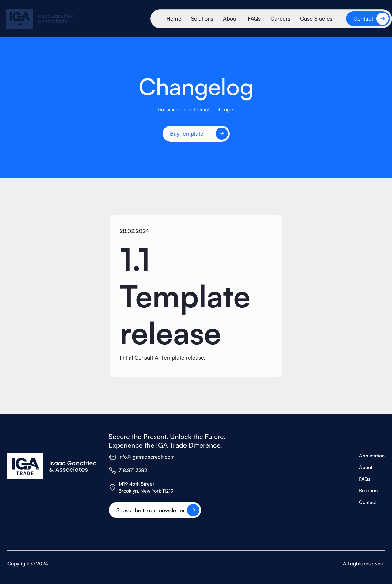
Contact (368, 502)
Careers (280, 18)
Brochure (369, 490)
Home (174, 18)
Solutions (202, 18)
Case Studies (316, 18)
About (230, 18)
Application (372, 456)
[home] (40, 19)
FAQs (254, 18)
